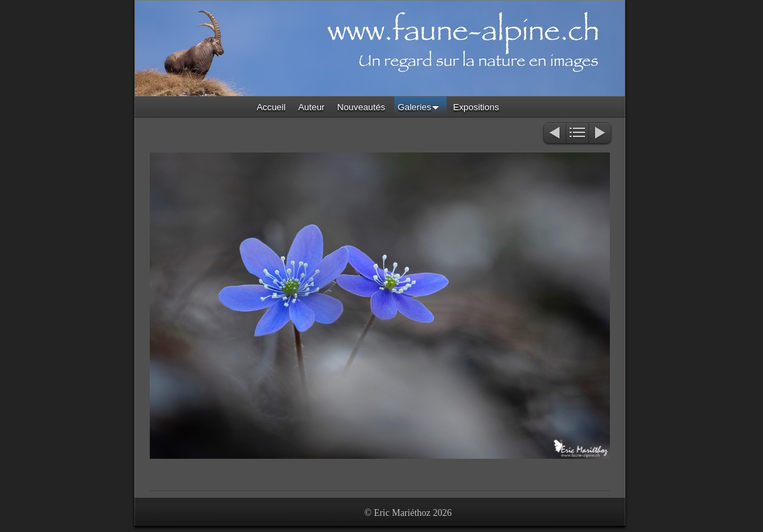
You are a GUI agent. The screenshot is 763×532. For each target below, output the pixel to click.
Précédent (554, 134)
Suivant (601, 134)
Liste (577, 134)
